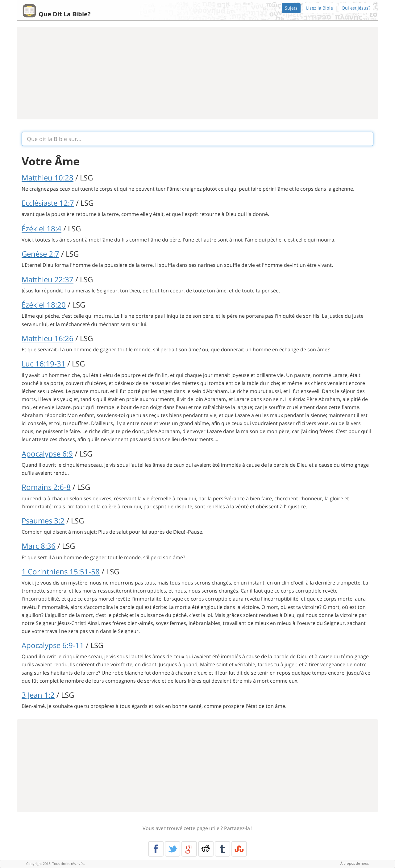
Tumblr (222, 849)
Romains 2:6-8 (46, 487)
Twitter (173, 849)
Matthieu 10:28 (48, 178)
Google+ (189, 849)
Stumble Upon (239, 849)
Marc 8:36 (39, 546)
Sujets (291, 8)
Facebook (156, 849)
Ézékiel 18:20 (44, 305)
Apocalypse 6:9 (47, 454)
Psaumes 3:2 (43, 521)
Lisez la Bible (320, 8)
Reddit (206, 849)
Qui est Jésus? (356, 8)
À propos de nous (355, 863)
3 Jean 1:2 (38, 695)
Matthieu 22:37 (48, 279)
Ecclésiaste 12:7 (48, 203)
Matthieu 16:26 (48, 338)
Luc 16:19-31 (44, 364)
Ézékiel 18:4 (42, 228)
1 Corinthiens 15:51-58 (61, 571)
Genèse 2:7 (40, 254)
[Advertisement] (197, 73)
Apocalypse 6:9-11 (53, 645)
